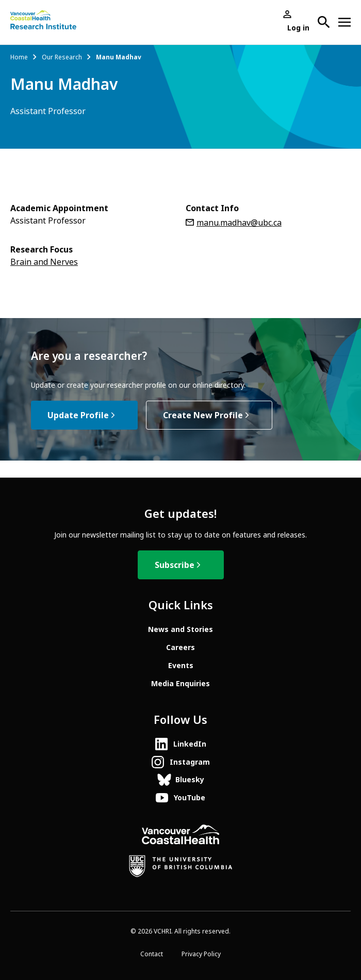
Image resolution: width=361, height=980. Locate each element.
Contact (152, 954)
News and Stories (180, 629)
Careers (180, 647)
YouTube (190, 798)
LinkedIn (190, 744)
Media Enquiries (180, 684)
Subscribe (175, 565)
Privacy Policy (201, 954)
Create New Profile (203, 415)
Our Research (62, 57)
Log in (298, 28)
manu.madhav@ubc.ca (239, 223)
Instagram (190, 762)
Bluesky (190, 780)
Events (181, 666)
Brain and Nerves (44, 262)
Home (19, 57)
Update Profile (78, 415)
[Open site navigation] (344, 22)
